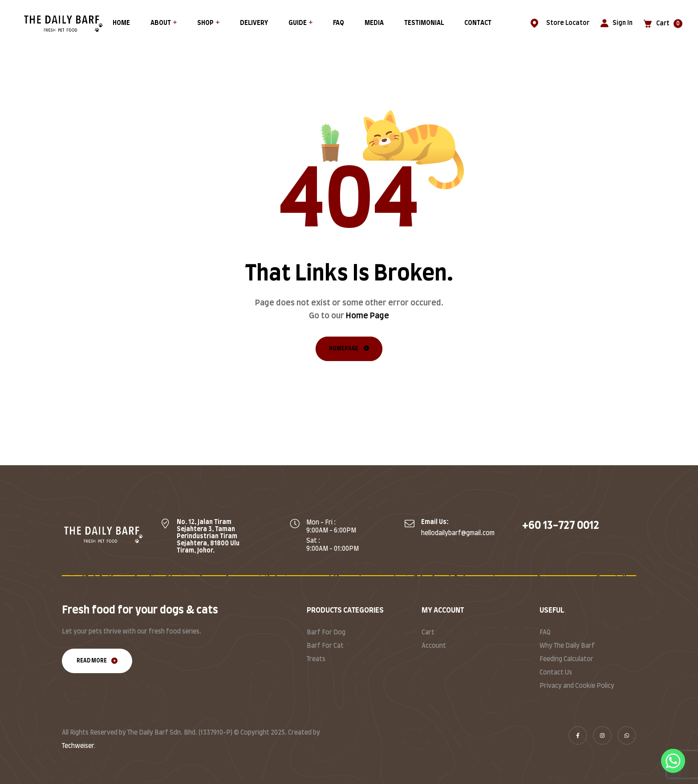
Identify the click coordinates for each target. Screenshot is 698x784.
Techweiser (78, 746)
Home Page (367, 316)
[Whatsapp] (673, 761)
